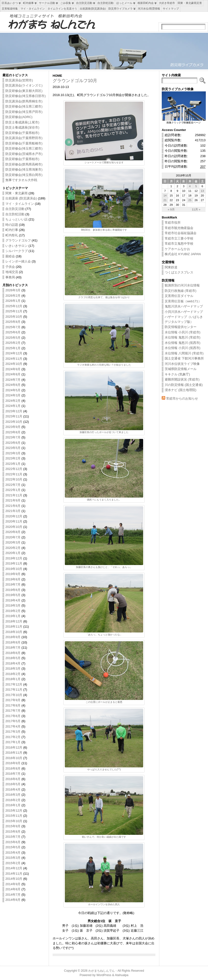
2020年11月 (14, 521)
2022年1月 (13, 490)
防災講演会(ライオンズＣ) (24, 85)
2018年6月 (13, 653)
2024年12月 (14, 353)
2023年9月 (13, 427)
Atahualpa (122, 975)
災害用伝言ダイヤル (179, 296)
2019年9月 (13, 574)
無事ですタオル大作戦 (21, 180)
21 (165, 200)
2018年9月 (13, 637)
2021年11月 (14, 495)
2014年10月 (14, 879)
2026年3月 (13, 290)
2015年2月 (13, 863)
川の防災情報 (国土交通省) (184, 385)
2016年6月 (13, 779)
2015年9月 (13, 826)
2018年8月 (13, 642)
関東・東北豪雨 (17, 193)
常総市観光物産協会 (179, 228)
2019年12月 (14, 558)
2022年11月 (14, 474)
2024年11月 (14, 359)
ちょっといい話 (17, 219)
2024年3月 (13, 395)
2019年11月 (14, 563)
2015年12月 (14, 811)
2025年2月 (13, 343)
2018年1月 (13, 679)
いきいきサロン (17, 246)
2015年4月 (13, 853)
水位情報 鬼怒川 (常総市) (183, 337)
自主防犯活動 (15, 214)
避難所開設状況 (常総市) (182, 379)
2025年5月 (13, 338)
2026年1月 (13, 301)
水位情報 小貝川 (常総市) (183, 332)
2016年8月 (13, 768)
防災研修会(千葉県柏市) (22, 133)
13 (202, 191)
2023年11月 (14, 416)
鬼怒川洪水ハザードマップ (184, 306)
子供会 (10, 267)
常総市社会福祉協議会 (181, 233)
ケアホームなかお (177, 249)
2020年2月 (13, 548)
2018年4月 (13, 663)
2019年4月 (13, 600)
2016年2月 (13, 800)
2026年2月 (13, 296)
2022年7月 (13, 485)
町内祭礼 (12, 235)
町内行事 (12, 230)
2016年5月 (13, 784)
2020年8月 (13, 532)
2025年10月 (14, 317)
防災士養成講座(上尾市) (22, 122)
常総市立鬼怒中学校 (179, 244)
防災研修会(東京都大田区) (24, 91)
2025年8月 (13, 322)
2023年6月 (13, 443)
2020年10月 (14, 527)
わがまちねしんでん (102, 971)
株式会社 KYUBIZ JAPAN (183, 254)
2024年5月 (13, 390)
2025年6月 (13, 332)
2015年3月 (13, 858)
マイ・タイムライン (20, 204)
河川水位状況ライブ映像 (182, 364)
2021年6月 (13, 506)
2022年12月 (14, 469)
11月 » (196, 209)
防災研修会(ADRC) (19, 117)
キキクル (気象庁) (177, 374)
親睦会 (10, 256)
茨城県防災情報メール (181, 369)
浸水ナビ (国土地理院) (180, 390)
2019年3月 (13, 605)
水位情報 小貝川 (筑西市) (183, 348)
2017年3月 (13, 732)
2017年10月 (14, 695)
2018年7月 (13, 648)
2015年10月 (14, 821)
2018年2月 (13, 674)
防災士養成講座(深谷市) (22, 127)
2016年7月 (13, 774)
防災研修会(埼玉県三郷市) (24, 106)
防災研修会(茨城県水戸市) (24, 154)
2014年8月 (13, 889)
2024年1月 (13, 406)
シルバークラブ (17, 251)
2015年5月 (13, 847)
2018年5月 (13, 658)
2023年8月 (13, 432)
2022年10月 (14, 479)
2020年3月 (13, 542)
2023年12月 (14, 411)
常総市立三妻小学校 (179, 238)
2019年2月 (13, 611)
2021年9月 (13, 500)
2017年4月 (13, 726)
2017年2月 (13, 737)
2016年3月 (13, 795)
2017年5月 (13, 721)
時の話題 (12, 225)
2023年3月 (13, 453)
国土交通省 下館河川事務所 (184, 358)
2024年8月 (13, 374)
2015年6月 (13, 842)
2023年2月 (13, 458)
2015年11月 (14, 816)
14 (165, 195)
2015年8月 (13, 832)
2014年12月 (14, 868)
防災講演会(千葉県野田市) (24, 138)
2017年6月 (13, 716)
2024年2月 (13, 401)
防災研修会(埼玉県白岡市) (24, 175)
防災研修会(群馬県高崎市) (24, 164)
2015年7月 (13, 837)
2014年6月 (13, 900)
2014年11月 (14, 874)
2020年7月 (13, 537)
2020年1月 (13, 553)
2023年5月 (13, 448)
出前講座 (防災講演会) (21, 198)
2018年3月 (13, 669)
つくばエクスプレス (179, 272)
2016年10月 (14, 758)
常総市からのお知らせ (182, 398)
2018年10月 (14, 632)
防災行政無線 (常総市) (180, 291)
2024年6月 (13, 385)
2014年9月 (13, 884)
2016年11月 (14, 753)
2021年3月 (13, 511)
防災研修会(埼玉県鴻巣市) (24, 169)
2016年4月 (13, 789)
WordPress (104, 975)
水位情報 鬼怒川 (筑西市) (183, 343)
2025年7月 (13, 327)
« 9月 (171, 209)
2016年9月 (13, 763)
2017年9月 (13, 700)
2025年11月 (14, 311)
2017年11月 (14, 690)
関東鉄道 (171, 267)
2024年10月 (14, 364)
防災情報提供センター (181, 327)
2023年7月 (13, 437)
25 (190, 200)
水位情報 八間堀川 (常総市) (184, 353)
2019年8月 (13, 579)
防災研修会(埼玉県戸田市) (24, 112)
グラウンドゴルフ (18, 240)
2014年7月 (13, 895)
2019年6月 (13, 590)
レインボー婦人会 (18, 261)
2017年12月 (14, 684)
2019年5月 (13, 595)
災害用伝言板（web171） (183, 301)
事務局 (10, 277)
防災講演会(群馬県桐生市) (24, 101)
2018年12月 (14, 621)
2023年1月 (13, 464)
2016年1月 (13, 805)
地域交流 (12, 272)
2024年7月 (13, 380)
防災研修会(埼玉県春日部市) (26, 96)
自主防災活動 (15, 209)
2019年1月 (13, 616)
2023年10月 (14, 422)
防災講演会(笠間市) (19, 80)
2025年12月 (14, 306)
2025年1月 (13, 348)
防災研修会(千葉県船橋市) (24, 143)
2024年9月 (13, 369)
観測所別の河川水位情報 (182, 285)
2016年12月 (14, 747)
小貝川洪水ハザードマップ (184, 312)
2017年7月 (13, 711)
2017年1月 (13, 742)
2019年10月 (14, 569)
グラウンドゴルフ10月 (75, 81)
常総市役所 (173, 223)
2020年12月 (14, 516)
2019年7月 (13, 584)
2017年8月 (13, 705)
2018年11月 (14, 626)
